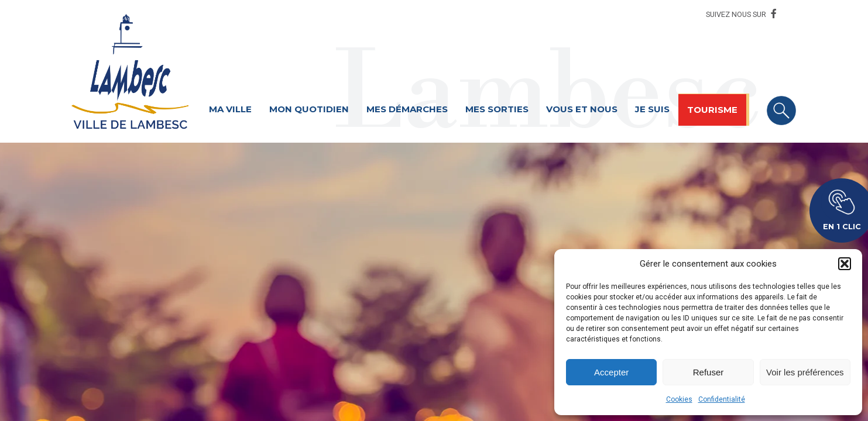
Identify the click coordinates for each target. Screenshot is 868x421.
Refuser (709, 372)
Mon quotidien (309, 109)
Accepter (611, 372)
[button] (845, 264)
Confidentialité (722, 399)
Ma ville (230, 109)
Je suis (652, 109)
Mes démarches (407, 109)
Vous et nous (582, 109)
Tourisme (712, 110)
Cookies (679, 399)
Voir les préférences (805, 372)
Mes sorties (497, 109)
